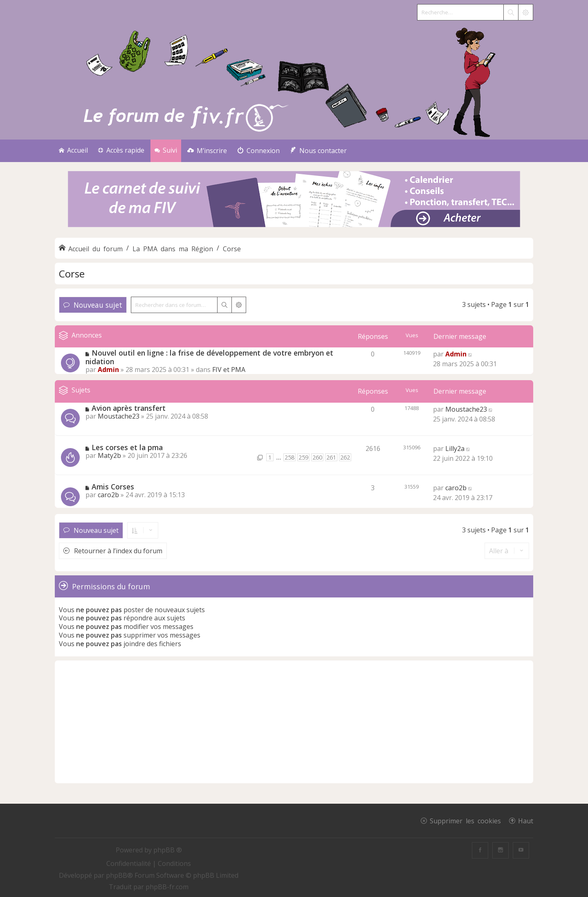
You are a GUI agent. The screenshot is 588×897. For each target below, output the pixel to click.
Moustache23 (119, 416)
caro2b (108, 495)
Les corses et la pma (127, 447)
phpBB (117, 875)
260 (317, 457)
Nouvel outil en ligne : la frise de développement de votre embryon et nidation (209, 357)
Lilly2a (455, 448)
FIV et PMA (229, 370)
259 (303, 457)
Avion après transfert (129, 408)
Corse (72, 274)
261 (331, 457)
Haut (526, 820)
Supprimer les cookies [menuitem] (465, 820)
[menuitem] (207, 151)
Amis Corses (113, 487)
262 (345, 457)
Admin (108, 370)
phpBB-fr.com (167, 887)
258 (290, 457)
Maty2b (109, 455)
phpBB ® (168, 850)
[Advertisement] (294, 722)
